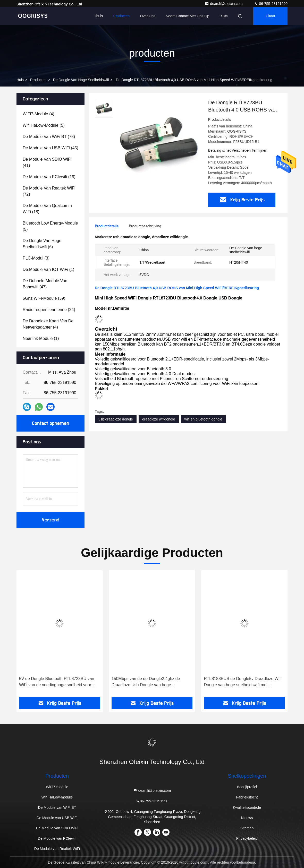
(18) (47, 209)
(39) (44, 298)
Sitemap (247, 828)
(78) (49, 137)
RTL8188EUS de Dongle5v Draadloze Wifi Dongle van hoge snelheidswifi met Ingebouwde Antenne (243, 682)
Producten (121, 16)
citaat (270, 16)
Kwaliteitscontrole (247, 807)
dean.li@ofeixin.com (224, 4)
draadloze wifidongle (159, 419)
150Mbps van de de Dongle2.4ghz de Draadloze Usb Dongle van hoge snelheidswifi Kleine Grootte (146, 682)
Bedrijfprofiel (247, 787)
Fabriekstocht (247, 797)
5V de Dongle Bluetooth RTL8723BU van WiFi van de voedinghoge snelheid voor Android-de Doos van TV (57, 682)
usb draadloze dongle (116, 419)
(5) (44, 125)
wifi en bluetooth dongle (203, 419)
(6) (42, 244)
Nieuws (247, 818)
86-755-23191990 (271, 4)
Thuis (98, 16)
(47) (45, 284)
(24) (49, 310)
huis (20, 80)
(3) (36, 258)
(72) (49, 191)
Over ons (148, 16)
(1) (48, 269)
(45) (50, 148)
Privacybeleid (247, 838)
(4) (39, 114)
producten (38, 80)
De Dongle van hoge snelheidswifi (81, 80)
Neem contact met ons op (187, 16)
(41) (47, 162)
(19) (49, 177)
